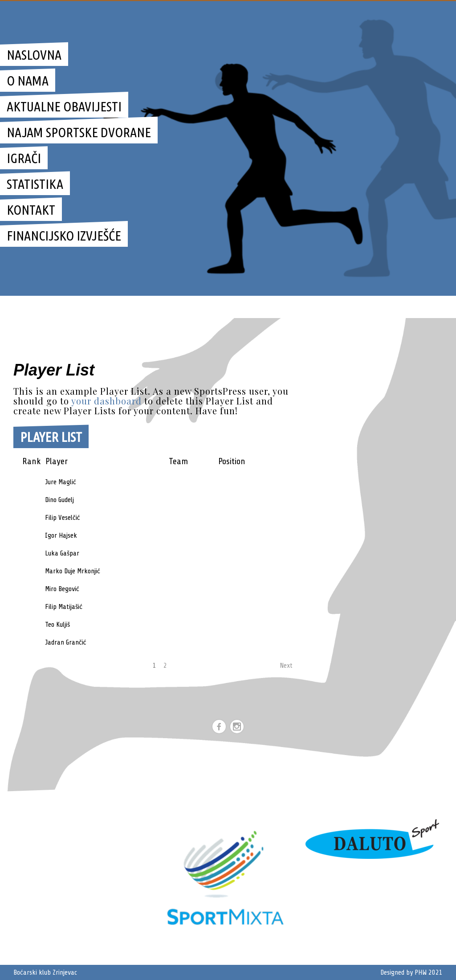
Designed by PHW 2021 (411, 972)
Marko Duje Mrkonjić (73, 571)
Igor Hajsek (61, 535)
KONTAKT (31, 210)
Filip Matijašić (64, 607)
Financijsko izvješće (64, 236)
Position (232, 461)
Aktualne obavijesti (64, 106)
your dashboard (106, 401)
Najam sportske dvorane (79, 132)
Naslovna (34, 55)
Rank (32, 461)
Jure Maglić (61, 482)
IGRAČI (24, 158)
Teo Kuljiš (57, 625)
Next (286, 666)
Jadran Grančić (66, 642)
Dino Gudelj (59, 500)
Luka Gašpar (62, 553)
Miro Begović (62, 589)
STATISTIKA (35, 184)
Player (57, 461)
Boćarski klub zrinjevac (314, 307)
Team (178, 461)
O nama (28, 81)
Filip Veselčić (63, 518)
